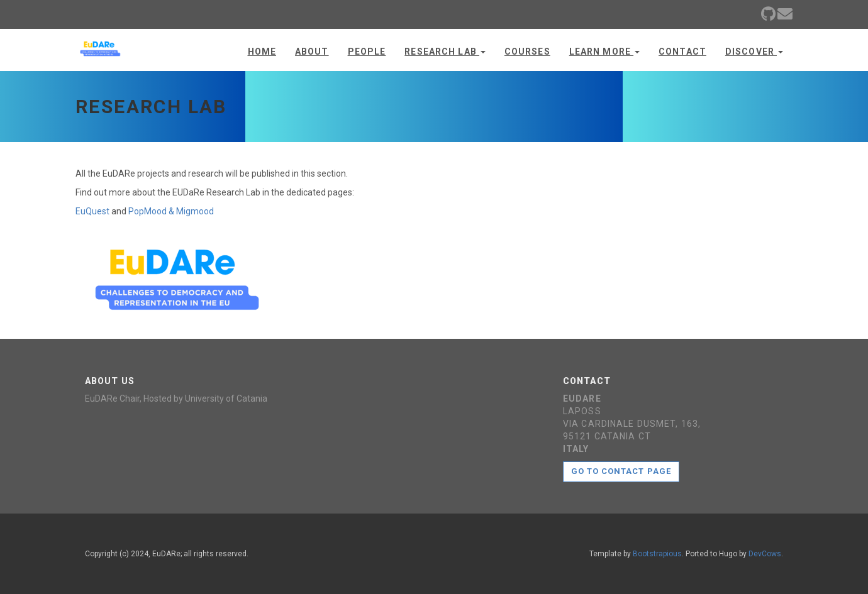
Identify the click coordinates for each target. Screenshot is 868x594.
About (312, 52)
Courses (527, 52)
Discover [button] (754, 52)
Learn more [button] (604, 52)
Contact (682, 52)
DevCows (765, 554)
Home (262, 52)
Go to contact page (621, 471)
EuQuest (92, 211)
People (367, 52)
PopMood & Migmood (171, 211)
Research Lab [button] (445, 52)
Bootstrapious (657, 554)
